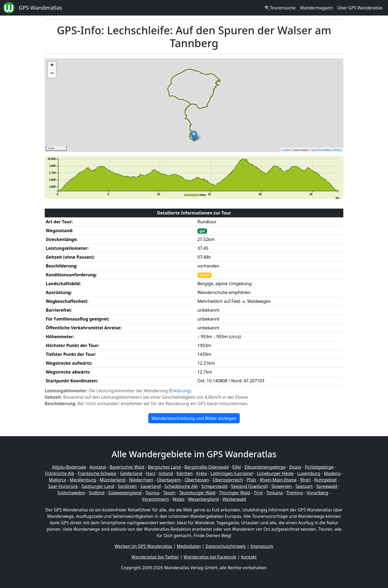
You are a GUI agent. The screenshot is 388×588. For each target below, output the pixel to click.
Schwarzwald (214, 486)
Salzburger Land (98, 486)
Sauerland (151, 486)
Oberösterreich (228, 480)
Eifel (237, 467)
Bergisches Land (164, 467)
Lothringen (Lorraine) (232, 473)
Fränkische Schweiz (97, 473)
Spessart (304, 486)
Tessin (169, 493)
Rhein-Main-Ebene (278, 480)
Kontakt (249, 557)
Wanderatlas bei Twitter (155, 557)
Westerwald (234, 499)
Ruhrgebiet (326, 480)
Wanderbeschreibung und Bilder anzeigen (194, 418)
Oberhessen (197, 480)
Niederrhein (141, 480)
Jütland (166, 473)
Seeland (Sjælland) (249, 486)
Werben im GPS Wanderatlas (144, 546)
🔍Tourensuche (280, 8)
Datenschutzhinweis (226, 546)
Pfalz (251, 480)
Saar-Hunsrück (63, 486)
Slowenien (282, 486)
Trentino (295, 493)
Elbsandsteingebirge (265, 467)
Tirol (258, 493)
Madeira (332, 473)
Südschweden (71, 493)
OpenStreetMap (321, 150)
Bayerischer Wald (127, 467)
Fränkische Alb (60, 473)
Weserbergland (203, 499)
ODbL (337, 150)
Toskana (275, 493)
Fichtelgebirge (319, 467)
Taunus (152, 493)
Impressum (262, 546)
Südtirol (97, 493)
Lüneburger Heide (275, 473)
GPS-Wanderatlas (40, 8)
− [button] (52, 74)
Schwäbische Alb (181, 486)
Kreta (201, 473)
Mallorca (57, 480)
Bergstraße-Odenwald (206, 467)
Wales (178, 499)
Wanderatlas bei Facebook (210, 557)
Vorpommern (156, 499)
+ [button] (52, 66)
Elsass (295, 467)
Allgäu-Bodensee (69, 467)
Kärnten (185, 473)
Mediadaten (189, 546)
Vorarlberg (317, 493)
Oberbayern (169, 480)
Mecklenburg (83, 480)
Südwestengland (125, 493)
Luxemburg (309, 473)
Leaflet (286, 150)
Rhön (305, 480)
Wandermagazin (316, 8)
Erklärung (180, 391)
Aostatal (98, 467)
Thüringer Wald (234, 493)
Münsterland (113, 480)
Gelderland (131, 473)
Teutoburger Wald (197, 493)
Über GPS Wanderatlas (360, 8)
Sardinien (127, 486)
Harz (151, 473)
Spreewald (327, 486)
